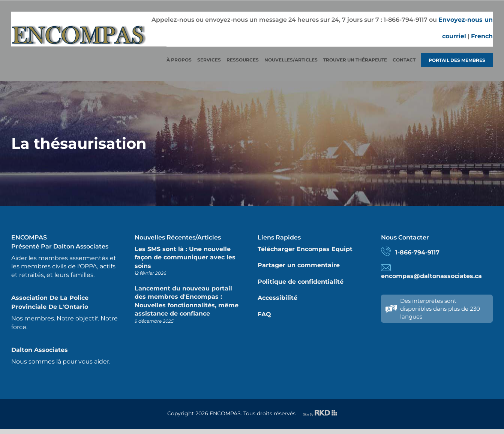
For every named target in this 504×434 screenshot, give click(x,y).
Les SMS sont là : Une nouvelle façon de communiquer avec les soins (185, 257)
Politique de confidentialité (301, 282)
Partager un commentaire (299, 265)
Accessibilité (277, 298)
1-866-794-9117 (417, 252)
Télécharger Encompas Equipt (305, 249)
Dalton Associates (40, 350)
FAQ (264, 314)
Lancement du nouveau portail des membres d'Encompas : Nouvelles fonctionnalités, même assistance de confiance (187, 301)
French (482, 36)
